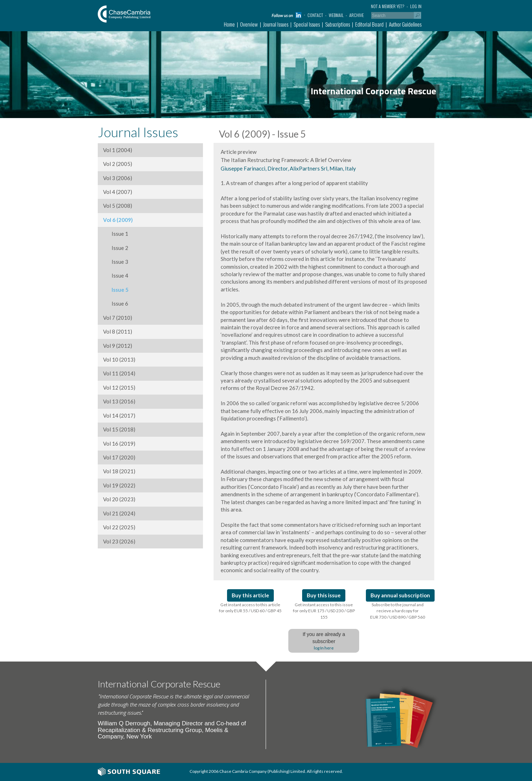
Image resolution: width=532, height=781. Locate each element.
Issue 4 (116, 275)
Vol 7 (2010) (118, 318)
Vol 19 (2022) (119, 485)
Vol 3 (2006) (118, 178)
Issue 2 (116, 248)
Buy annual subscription (400, 595)
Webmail (336, 15)
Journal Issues (276, 24)
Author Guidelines (405, 24)
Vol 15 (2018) (119, 429)
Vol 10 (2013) (119, 359)
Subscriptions (338, 24)
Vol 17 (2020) (119, 457)
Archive (356, 15)
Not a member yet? (388, 6)
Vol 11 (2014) (119, 373)
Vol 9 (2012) (118, 346)
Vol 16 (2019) (119, 444)
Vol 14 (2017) (119, 415)
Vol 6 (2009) (118, 220)
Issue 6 (116, 303)
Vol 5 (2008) (118, 206)
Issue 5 (116, 290)
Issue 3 (116, 262)
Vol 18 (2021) (119, 471)
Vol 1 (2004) (118, 150)
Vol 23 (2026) (119, 541)
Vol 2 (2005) (118, 164)
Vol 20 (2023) (119, 499)
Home (229, 24)
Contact (315, 15)
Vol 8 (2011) (118, 331)
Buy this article (250, 595)
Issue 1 (116, 234)
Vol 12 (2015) (119, 387)
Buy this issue (324, 595)
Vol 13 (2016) (119, 401)
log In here (324, 648)
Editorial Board (369, 24)
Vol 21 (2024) (119, 513)
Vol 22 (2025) (119, 527)
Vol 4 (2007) (118, 192)
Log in (416, 6)
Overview (249, 24)
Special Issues (307, 24)
